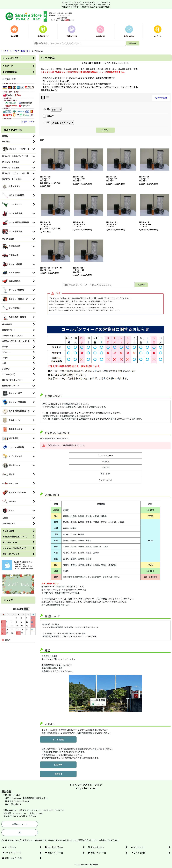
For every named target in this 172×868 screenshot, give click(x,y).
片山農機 (94, 864)
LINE (20, 833)
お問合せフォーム (20, 824)
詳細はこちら (28, 122)
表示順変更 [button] (161, 98)
